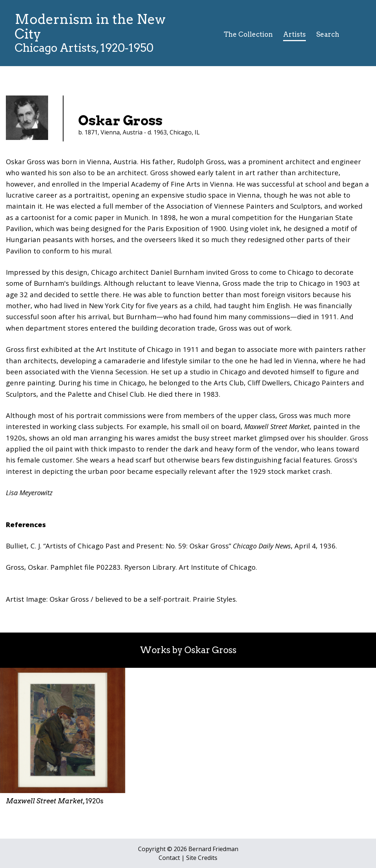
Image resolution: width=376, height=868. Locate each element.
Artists (294, 34)
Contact (169, 858)
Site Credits (202, 858)
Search (328, 34)
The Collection (248, 34)
